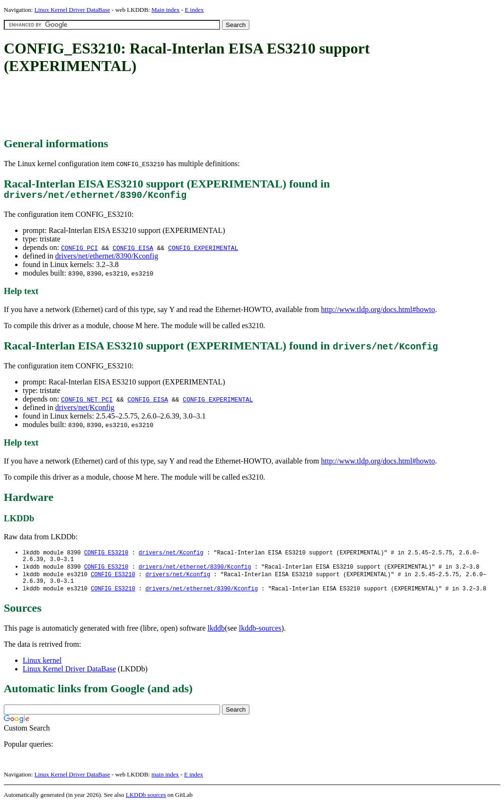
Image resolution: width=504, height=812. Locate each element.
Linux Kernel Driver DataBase (72, 10)
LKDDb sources (146, 802)
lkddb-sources (260, 635)
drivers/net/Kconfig (84, 410)
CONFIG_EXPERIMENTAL (203, 250)
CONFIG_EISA (133, 250)
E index (194, 10)
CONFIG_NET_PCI (87, 402)
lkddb (216, 635)
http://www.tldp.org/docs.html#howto (378, 312)
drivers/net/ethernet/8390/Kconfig (106, 258)
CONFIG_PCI (80, 250)
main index (165, 781)
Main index (166, 10)
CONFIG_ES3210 (106, 555)
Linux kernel (42, 667)
